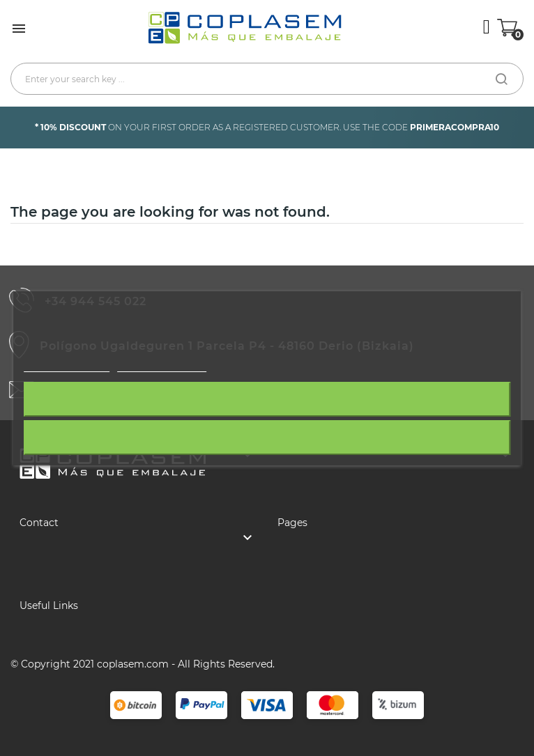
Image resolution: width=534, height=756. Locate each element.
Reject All (267, 399)
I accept (267, 438)
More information (67, 364)
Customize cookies (162, 364)
